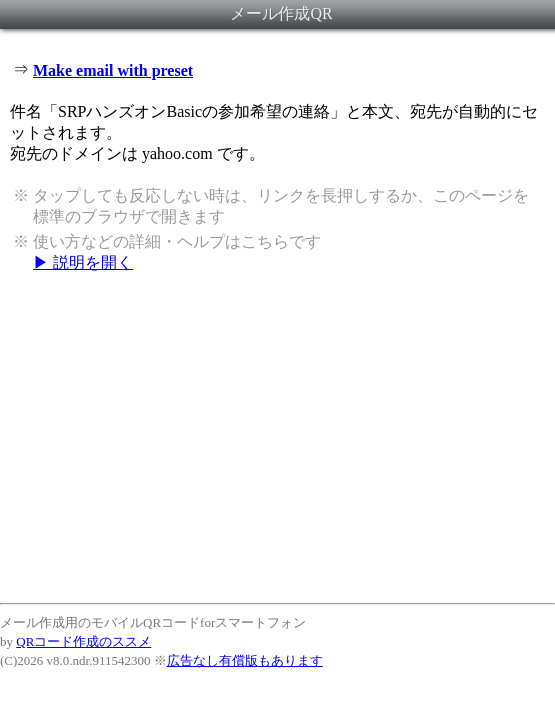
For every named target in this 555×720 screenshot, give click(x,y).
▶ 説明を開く (83, 262)
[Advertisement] (277, 437)
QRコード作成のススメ (83, 641)
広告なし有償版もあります (245, 660)
